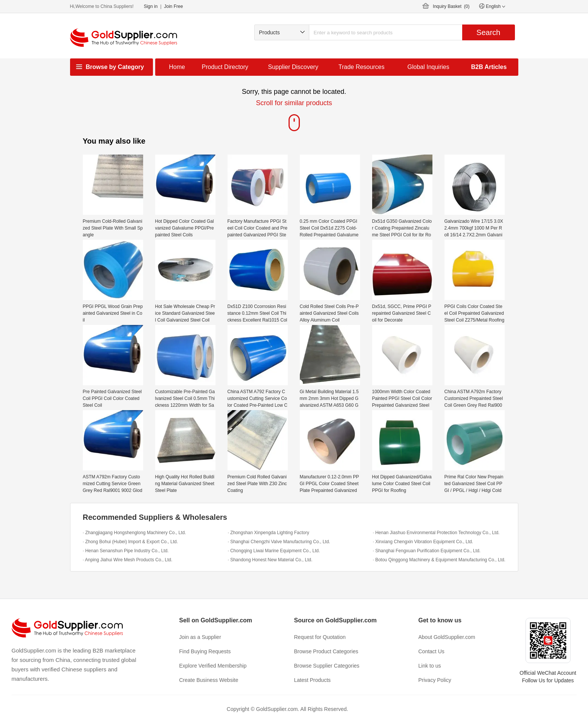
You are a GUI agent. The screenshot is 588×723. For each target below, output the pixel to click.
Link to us (430, 666)
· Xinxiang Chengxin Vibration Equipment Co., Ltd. (423, 542)
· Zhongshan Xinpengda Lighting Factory (269, 533)
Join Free (174, 6)
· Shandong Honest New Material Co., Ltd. (270, 560)
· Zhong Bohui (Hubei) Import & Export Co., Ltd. (131, 542)
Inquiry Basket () (451, 6)
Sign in (151, 6)
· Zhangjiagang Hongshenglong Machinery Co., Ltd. (134, 533)
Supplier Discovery (293, 67)
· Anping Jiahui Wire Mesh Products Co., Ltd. (128, 560)
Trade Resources (362, 67)
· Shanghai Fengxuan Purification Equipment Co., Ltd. (427, 551)
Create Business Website (209, 680)
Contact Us (431, 651)
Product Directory (225, 67)
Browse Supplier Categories (327, 666)
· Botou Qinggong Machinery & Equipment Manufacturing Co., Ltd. (439, 560)
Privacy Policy (435, 680)
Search (488, 32)
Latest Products (312, 680)
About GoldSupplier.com (447, 637)
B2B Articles (489, 67)
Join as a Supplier (200, 637)
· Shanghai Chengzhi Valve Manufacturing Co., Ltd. (279, 542)
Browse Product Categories (326, 651)
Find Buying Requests (205, 651)
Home (177, 67)
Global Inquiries (428, 67)
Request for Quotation (320, 637)
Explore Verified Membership (213, 666)
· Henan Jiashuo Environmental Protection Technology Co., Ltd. (436, 533)
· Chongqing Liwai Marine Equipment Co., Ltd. (274, 551)
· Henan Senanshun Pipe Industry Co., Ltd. (126, 551)
